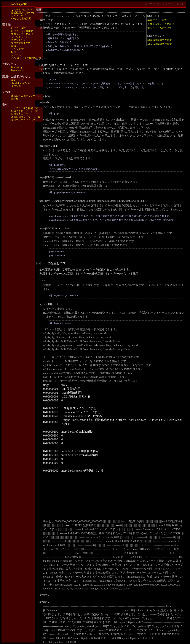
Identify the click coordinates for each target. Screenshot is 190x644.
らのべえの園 (18, 4)
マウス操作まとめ (21, 43)
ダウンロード (18, 86)
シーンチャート (20, 37)
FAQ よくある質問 (21, 18)
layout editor (17, 70)
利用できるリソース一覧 (24, 111)
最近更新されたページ (23, 13)
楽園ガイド (17, 80)
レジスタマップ (20, 114)
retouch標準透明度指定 (160, 40)
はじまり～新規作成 (22, 31)
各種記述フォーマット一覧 (26, 117)
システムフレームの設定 (161, 24)
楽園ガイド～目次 (157, 20)
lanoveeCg (16, 67)
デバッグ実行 (18, 49)
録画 (14, 52)
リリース (16, 55)
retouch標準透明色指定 (160, 44)
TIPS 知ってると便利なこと (26, 58)
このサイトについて (22, 10)
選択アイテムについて (23, 120)
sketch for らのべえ (21, 83)
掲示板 (15, 99)
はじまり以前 (18, 28)
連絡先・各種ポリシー (23, 96)
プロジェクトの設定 (22, 34)
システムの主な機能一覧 (24, 108)
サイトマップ (18, 15)
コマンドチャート (21, 40)
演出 (14, 46)
